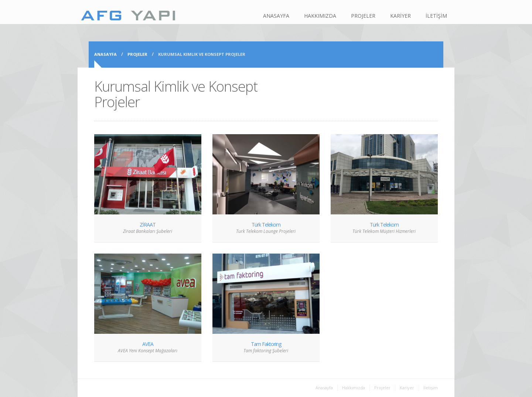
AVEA (148, 344)
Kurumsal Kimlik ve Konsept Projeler (202, 54)
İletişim (431, 388)
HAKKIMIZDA (320, 16)
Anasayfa (105, 54)
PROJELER (363, 16)
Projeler (137, 54)
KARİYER (400, 16)
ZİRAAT (148, 225)
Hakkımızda (354, 388)
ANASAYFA (276, 16)
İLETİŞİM (436, 16)
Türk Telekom (266, 225)
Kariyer (407, 388)
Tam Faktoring (266, 344)
